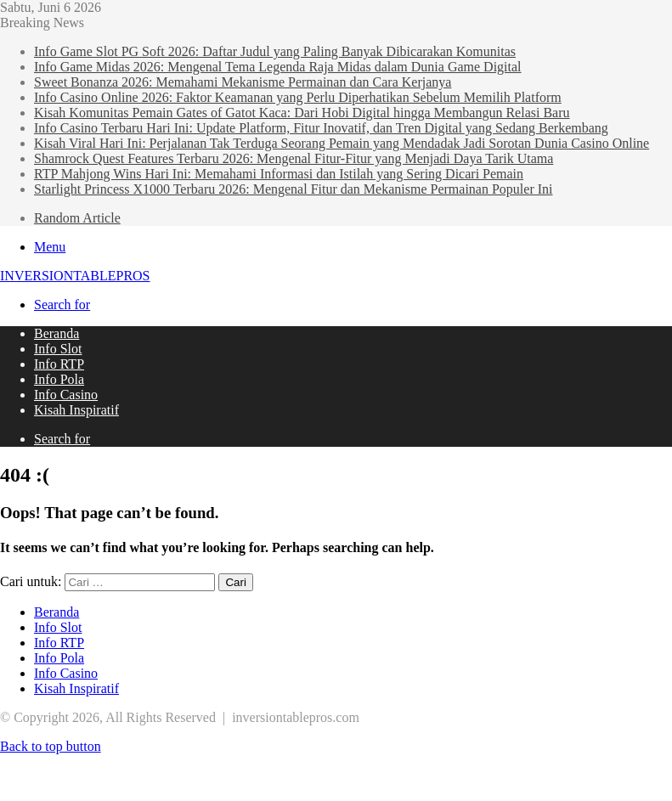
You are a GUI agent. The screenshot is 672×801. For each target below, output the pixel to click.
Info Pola (59, 379)
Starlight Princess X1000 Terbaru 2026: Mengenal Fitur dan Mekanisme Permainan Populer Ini (293, 189)
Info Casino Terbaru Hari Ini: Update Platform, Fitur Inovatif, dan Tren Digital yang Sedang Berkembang (321, 128)
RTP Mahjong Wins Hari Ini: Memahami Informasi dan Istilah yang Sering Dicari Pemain (279, 174)
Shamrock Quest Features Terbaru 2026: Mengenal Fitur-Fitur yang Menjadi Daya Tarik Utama (294, 158)
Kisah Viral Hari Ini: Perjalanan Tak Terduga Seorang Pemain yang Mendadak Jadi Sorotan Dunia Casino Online (342, 143)
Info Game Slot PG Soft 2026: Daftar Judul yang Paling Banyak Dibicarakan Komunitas (275, 51)
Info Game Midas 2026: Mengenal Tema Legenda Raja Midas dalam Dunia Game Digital (278, 67)
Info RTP (59, 364)
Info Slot (58, 349)
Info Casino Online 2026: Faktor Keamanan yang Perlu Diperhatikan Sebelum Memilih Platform (298, 97)
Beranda (56, 333)
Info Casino (66, 395)
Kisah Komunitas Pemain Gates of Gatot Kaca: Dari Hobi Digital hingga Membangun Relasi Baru (302, 113)
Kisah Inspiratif (76, 410)
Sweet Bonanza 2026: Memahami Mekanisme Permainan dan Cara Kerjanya (243, 82)
